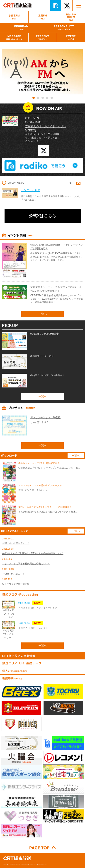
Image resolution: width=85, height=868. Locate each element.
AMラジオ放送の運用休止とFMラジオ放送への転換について (33, 553)
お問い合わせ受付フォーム (16, 543)
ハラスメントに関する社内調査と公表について (26, 564)
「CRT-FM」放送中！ (13, 574)
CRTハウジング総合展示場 (16, 584)
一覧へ (43, 314)
